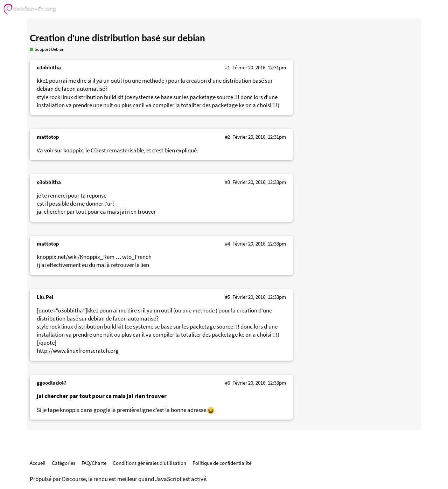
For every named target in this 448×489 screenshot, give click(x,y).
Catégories (64, 463)
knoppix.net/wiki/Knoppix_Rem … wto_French (94, 257)
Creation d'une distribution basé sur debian (117, 38)
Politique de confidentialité (222, 463)
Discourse (74, 479)
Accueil (38, 463)
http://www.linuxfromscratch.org (78, 351)
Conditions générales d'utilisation (149, 463)
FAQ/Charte (94, 463)
